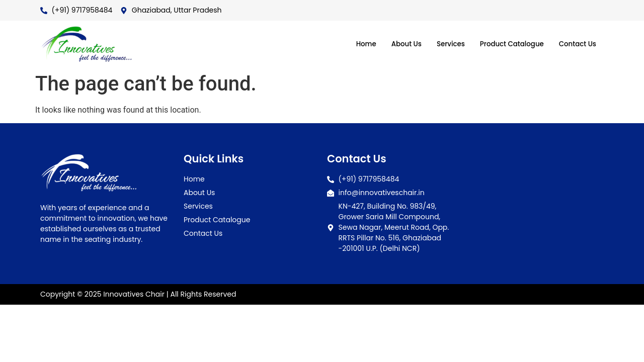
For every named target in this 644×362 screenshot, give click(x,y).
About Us (388, 44)
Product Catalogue (503, 44)
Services (436, 44)
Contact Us (575, 44)
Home (345, 44)
